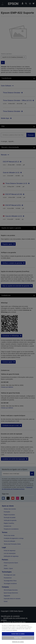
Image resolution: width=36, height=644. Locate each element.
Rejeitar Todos (18, 638)
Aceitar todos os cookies (18, 634)
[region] (18, 633)
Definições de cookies (18, 642)
